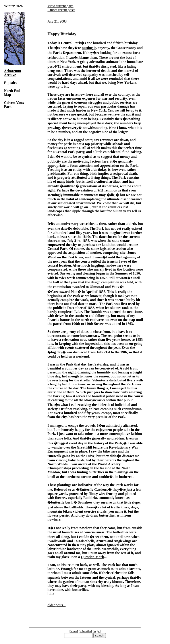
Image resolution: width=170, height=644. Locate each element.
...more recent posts (61, 10)
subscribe (85, 631)
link (51, 594)
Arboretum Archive (13, 73)
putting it (89, 48)
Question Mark (92, 557)
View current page (60, 6)
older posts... (56, 605)
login (97, 631)
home (74, 631)
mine (59, 590)
